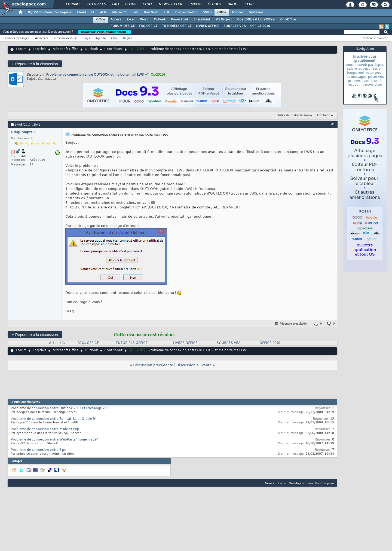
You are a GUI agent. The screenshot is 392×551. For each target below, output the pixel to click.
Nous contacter (276, 483)
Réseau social (64, 38)
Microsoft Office (65, 49)
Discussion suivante (194, 365)
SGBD (207, 13)
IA (93, 13)
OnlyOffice (288, 20)
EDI (166, 13)
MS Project (223, 20)
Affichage (323, 115)
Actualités (57, 343)
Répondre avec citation (292, 324)
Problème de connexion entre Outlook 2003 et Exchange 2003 (60, 408)
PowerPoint (180, 20)
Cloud (81, 13)
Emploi (195, 4)
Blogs (130, 4)
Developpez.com (301, 483)
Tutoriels (96, 4)
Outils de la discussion (293, 115)
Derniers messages (16, 38)
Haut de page (324, 483)
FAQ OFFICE (148, 26)
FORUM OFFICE (123, 26)
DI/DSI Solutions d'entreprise (50, 13)
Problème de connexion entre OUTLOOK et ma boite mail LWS (95, 74)
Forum (21, 49)
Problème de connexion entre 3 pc (38, 450)
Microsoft (119, 13)
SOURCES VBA (235, 26)
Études (214, 4)
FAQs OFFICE (88, 343)
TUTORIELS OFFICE (177, 26)
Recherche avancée (375, 38)
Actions (40, 38)
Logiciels (39, 49)
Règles (128, 38)
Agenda (100, 38)
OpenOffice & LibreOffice (256, 20)
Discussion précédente (153, 365)
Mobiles (238, 13)
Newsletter (170, 4)
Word (144, 20)
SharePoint (202, 20)
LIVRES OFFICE (208, 26)
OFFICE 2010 (260, 26)
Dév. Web (151, 13)
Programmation (186, 13)
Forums (73, 4)
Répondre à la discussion (35, 64)
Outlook (160, 20)
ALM (103, 13)
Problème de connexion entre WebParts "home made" (54, 440)
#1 (333, 124)
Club (249, 4)
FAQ (115, 4)
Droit (232, 4)
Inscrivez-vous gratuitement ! (105, 32)
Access (116, 20)
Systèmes (256, 13)
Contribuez (113, 49)
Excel (131, 20)
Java (135, 13)
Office (222, 13)
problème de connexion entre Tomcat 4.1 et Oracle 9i (53, 419)
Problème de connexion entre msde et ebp (45, 429)
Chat (147, 4)
